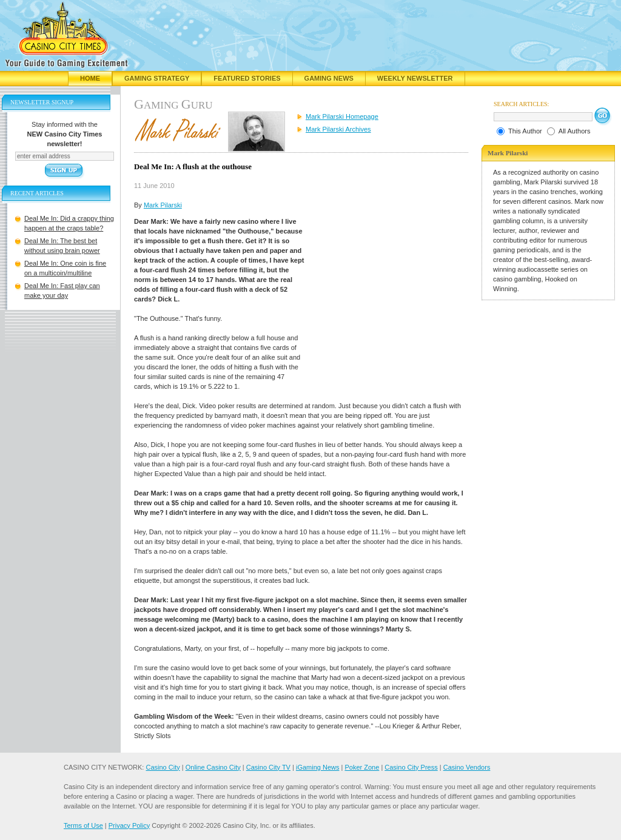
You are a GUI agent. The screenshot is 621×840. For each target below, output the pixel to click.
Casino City (163, 767)
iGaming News (318, 767)
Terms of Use (83, 825)
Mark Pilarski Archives (338, 129)
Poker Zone (362, 767)
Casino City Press (411, 767)
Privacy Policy (129, 825)
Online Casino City (213, 767)
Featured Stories (247, 78)
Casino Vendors (467, 767)
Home (90, 78)
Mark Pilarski (163, 205)
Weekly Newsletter (415, 78)
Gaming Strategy (157, 78)
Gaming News (329, 78)
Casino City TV (268, 767)
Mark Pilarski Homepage (342, 116)
